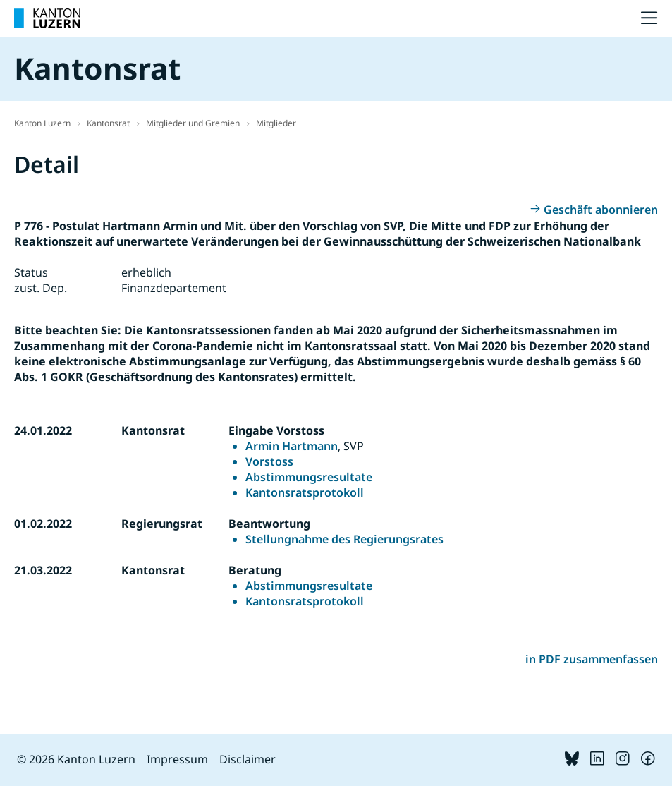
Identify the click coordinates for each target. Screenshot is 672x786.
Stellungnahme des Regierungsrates (344, 539)
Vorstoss (269, 461)
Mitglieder (276, 123)
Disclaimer (248, 759)
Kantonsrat (108, 123)
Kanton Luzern (42, 123)
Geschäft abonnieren (601, 210)
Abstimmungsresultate (309, 477)
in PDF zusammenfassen (592, 659)
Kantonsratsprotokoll (305, 492)
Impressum (177, 759)
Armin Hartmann (292, 446)
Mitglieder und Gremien (193, 123)
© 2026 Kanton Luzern (76, 759)
